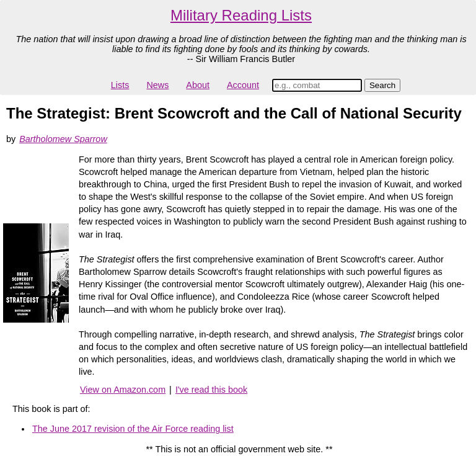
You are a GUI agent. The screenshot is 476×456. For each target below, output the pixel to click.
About (198, 85)
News (157, 85)
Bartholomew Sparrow (63, 139)
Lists (120, 85)
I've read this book (211, 390)
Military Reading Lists (241, 15)
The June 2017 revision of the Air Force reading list (133, 429)
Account (243, 85)
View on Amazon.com (123, 390)
